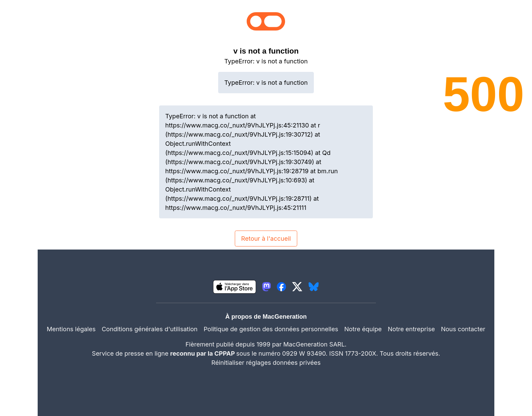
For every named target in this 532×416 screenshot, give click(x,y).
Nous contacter (463, 329)
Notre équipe (363, 329)
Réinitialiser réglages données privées (266, 363)
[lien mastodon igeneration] (267, 287)
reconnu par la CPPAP (203, 353)
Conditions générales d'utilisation (150, 329)
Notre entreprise (411, 329)
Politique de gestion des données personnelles (271, 329)
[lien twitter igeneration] (297, 287)
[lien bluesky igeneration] (314, 287)
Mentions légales (71, 329)
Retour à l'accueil (266, 239)
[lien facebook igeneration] (281, 287)
